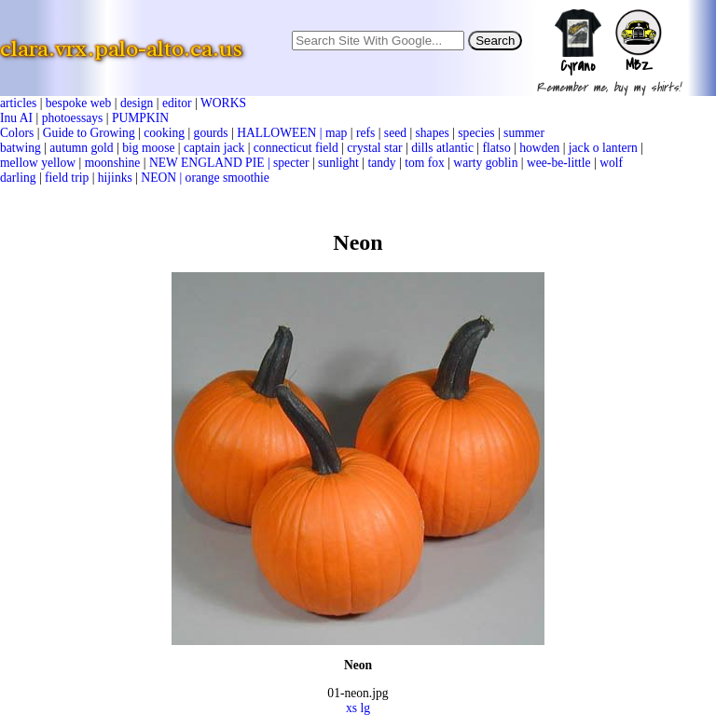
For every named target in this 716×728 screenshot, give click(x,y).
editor (177, 103)
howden (539, 148)
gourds (211, 133)
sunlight (338, 163)
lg (365, 708)
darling (18, 178)
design (137, 103)
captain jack (214, 148)
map (336, 133)
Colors (17, 133)
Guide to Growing (89, 133)
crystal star (374, 148)
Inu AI (16, 118)
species (476, 133)
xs (351, 708)
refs (365, 133)
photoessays (73, 118)
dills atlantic (442, 148)
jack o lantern (603, 148)
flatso (496, 148)
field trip (67, 178)
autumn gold (81, 148)
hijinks (115, 178)
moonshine (113, 163)
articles (18, 103)
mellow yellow (38, 163)
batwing (21, 148)
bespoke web (79, 103)
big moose (148, 148)
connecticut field (296, 148)
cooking (164, 133)
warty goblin (485, 163)
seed (395, 133)
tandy (381, 163)
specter (291, 163)
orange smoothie (227, 178)
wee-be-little (559, 163)
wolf (611, 163)
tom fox (425, 163)
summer (524, 133)
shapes (433, 133)
